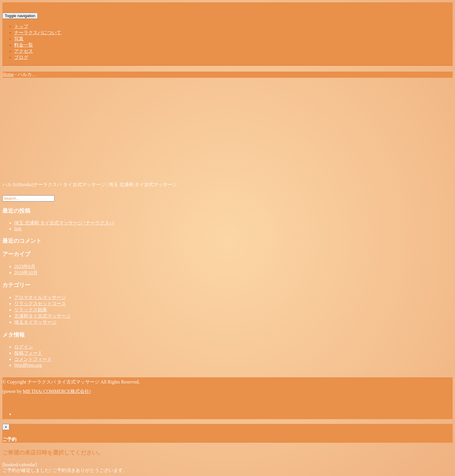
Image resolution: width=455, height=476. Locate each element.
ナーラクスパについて (38, 33)
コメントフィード (33, 359)
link (18, 229)
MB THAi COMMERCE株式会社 (56, 391)
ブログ (21, 57)
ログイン (24, 347)
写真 (19, 39)
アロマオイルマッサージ (40, 297)
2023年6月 (25, 266)
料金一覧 (24, 45)
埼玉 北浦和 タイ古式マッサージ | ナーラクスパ (64, 223)
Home (8, 74)
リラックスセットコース (40, 304)
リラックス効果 (31, 310)
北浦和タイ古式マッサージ (42, 316)
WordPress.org (28, 365)
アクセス (24, 51)
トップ (21, 26)
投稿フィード (28, 353)
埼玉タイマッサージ (35, 322)
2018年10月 (26, 273)
